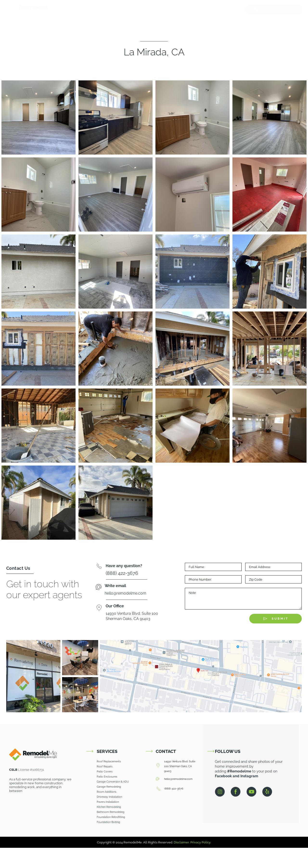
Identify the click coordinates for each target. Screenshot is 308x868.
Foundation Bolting (108, 822)
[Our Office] (99, 608)
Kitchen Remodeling (109, 807)
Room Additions (106, 792)
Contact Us (231, 10)
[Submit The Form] (276, 619)
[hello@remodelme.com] (157, 779)
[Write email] (99, 587)
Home (110, 10)
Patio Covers (105, 772)
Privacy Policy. (201, 842)
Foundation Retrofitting (111, 817)
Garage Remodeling (109, 787)
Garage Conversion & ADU (113, 782)
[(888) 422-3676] (158, 789)
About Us (133, 10)
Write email (115, 586)
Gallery (209, 10)
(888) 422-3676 (174, 789)
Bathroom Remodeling (111, 812)
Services (161, 10)
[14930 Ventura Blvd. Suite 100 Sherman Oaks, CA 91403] (158, 766)
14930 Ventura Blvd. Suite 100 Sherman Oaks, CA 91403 (180, 766)
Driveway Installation (109, 797)
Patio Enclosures (107, 777)
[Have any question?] (99, 567)
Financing (187, 10)
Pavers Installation (108, 802)
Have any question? (124, 566)
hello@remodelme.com (178, 779)
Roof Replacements (109, 761)
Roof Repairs (105, 767)
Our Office (115, 606)
